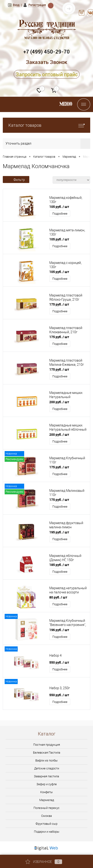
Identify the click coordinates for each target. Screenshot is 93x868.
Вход (16, 5)
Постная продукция (47, 745)
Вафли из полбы (46, 760)
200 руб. (59, 402)
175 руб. (59, 304)
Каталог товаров (46, 125)
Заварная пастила (46, 776)
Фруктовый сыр (46, 824)
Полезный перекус (46, 808)
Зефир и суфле (47, 784)
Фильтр (16, 180)
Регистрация (37, 5)
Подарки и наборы (47, 832)
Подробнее (60, 214)
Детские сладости (47, 768)
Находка (51, 5)
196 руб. (59, 630)
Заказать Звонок (46, 62)
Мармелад (47, 800)
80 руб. (58, 597)
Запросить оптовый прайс (47, 74)
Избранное (44, 862)
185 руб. (59, 565)
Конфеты (46, 792)
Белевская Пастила (47, 753)
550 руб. (59, 662)
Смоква (46, 816)
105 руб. (59, 207)
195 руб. (59, 532)
